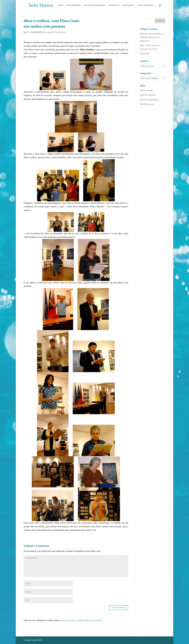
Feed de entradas (148, 95)
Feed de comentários (149, 100)
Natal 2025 (145, 54)
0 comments (60, 32)
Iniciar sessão (146, 90)
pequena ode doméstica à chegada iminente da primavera (152, 37)
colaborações (114, 5)
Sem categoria (48, 32)
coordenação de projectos (94, 5)
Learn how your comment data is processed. (81, 620)
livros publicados (73, 5)
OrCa (28, 32)
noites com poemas (145, 5)
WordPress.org (147, 104)
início (61, 5)
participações (128, 5)
